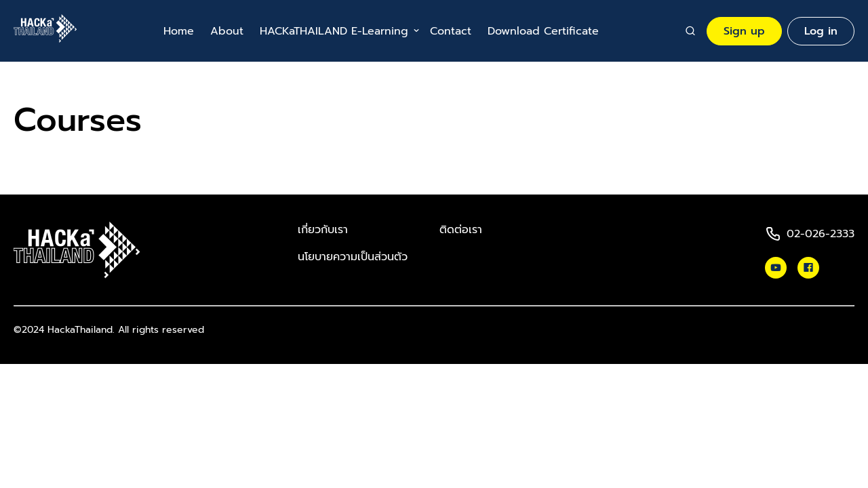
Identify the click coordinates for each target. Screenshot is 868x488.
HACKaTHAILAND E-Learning (334, 31)
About (227, 31)
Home (179, 31)
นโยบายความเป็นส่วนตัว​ (353, 257)
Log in (821, 31)
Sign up (744, 31)
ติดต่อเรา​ (461, 230)
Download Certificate (543, 31)
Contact (451, 31)
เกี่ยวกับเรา (323, 230)
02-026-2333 (821, 234)
